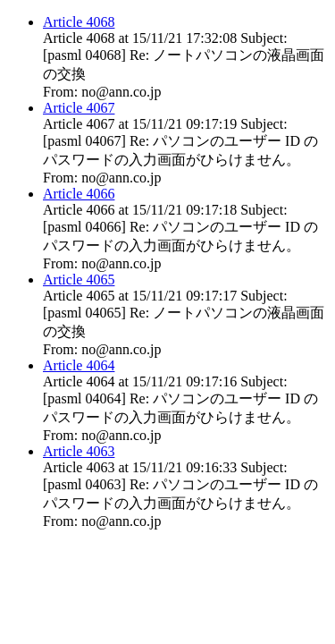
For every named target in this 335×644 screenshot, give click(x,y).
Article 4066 (79, 194)
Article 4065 (79, 280)
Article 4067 (79, 108)
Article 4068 (79, 22)
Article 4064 (79, 365)
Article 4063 (79, 451)
